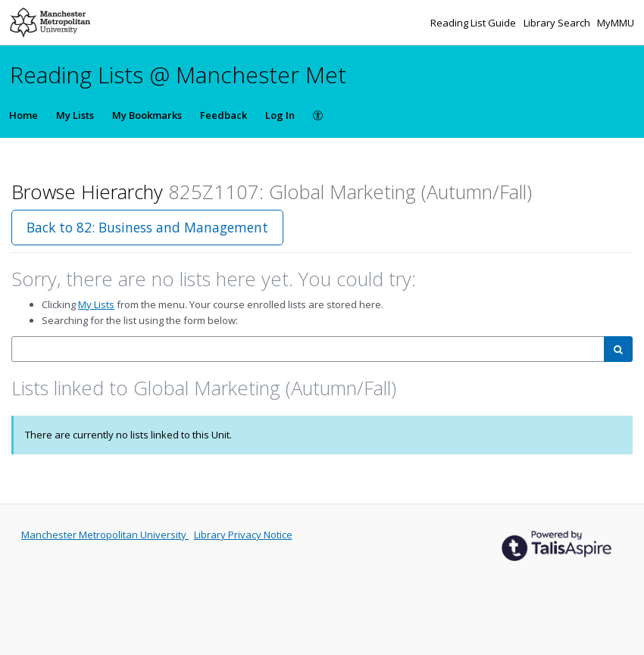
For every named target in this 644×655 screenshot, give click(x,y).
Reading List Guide (474, 23)
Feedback (224, 115)
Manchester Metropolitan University (105, 535)
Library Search (558, 23)
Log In (280, 115)
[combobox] (308, 349)
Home (23, 115)
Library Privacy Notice (243, 535)
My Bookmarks (147, 115)
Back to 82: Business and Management (147, 227)
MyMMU (616, 23)
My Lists (75, 115)
